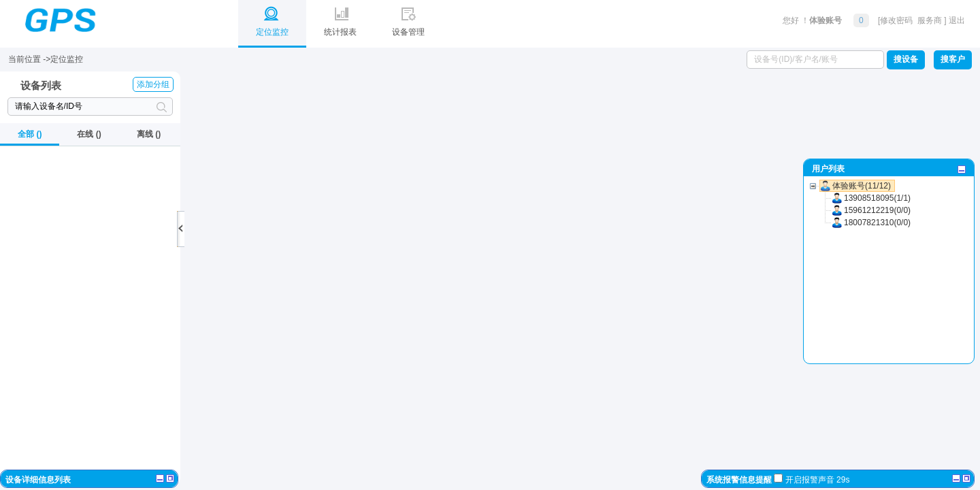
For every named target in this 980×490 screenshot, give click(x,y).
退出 (957, 20)
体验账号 (826, 20)
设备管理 (408, 18)
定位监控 (272, 18)
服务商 (931, 20)
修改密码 (896, 20)
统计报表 (340, 18)
